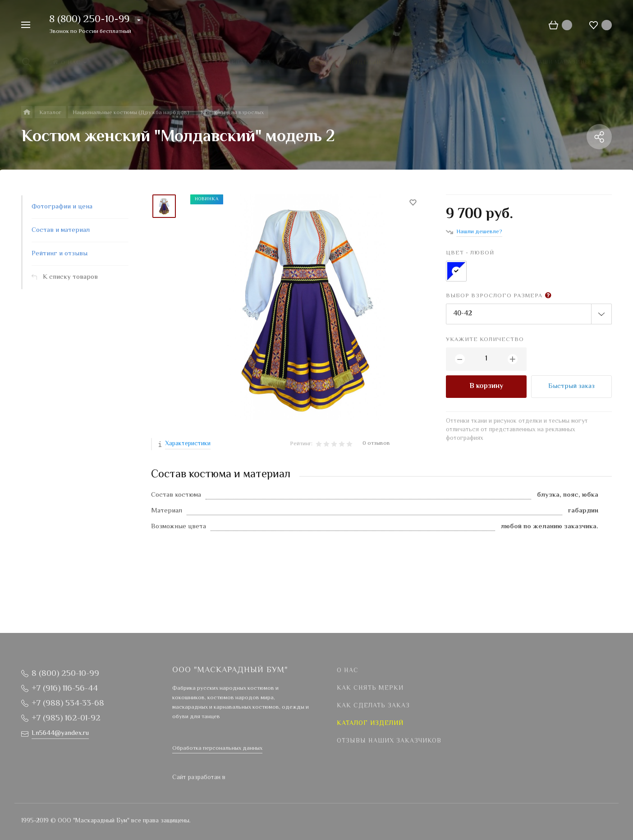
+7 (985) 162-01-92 (66, 718)
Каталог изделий (370, 724)
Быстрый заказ (571, 386)
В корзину (486, 386)
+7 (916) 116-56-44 (65, 689)
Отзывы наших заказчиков (389, 741)
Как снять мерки (370, 688)
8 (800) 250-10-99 (89, 20)
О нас (348, 671)
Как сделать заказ (373, 706)
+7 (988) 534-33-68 (68, 704)
